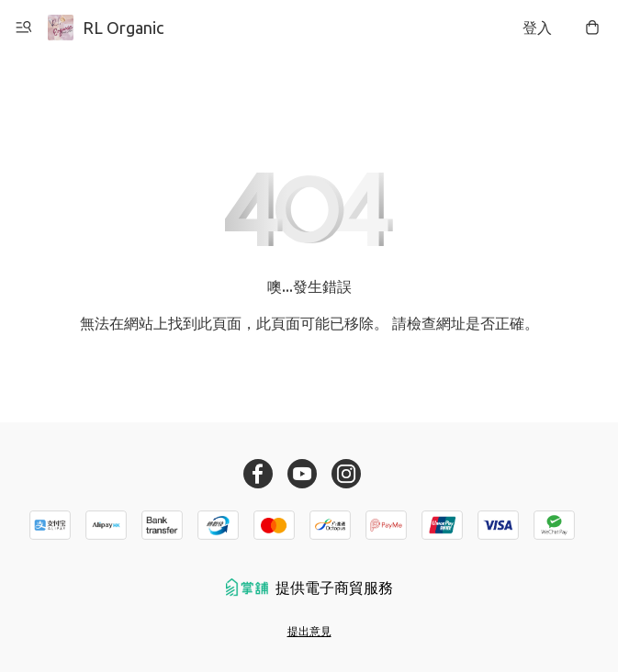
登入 (537, 28)
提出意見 (309, 631)
